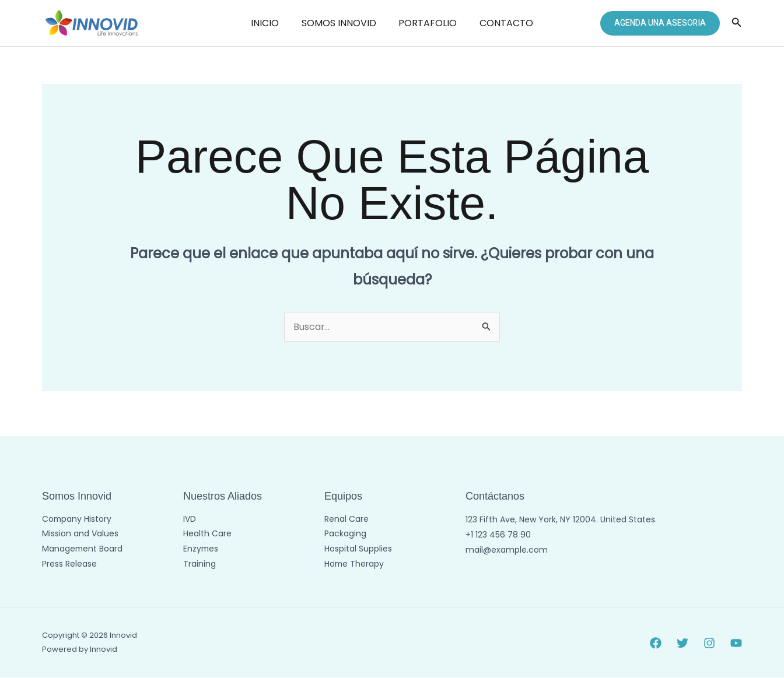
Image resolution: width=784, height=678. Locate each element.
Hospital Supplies (358, 550)
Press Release (69, 565)
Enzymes (201, 550)
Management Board (83, 550)
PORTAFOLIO (426, 23)
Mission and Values (80, 535)
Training (199, 565)
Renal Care (346, 519)
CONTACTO (501, 23)
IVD (190, 519)
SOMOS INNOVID (341, 23)
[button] (660, 23)
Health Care (207, 535)
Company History (77, 519)
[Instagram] (709, 643)
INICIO (271, 23)
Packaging (345, 535)
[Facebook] (656, 643)
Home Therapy (355, 565)
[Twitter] (682, 643)
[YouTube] (736, 643)
